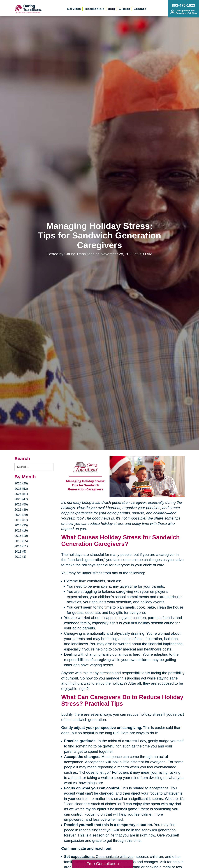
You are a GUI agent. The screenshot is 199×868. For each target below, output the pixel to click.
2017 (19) (21, 530)
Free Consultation (103, 864)
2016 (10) (21, 536)
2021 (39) (21, 510)
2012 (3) (20, 557)
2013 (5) (20, 551)
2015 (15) (21, 541)
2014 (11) (21, 546)
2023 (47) (21, 499)
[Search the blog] (34, 467)
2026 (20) (21, 483)
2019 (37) (21, 520)
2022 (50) (21, 504)
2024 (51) (21, 494)
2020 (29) (21, 515)
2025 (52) (21, 489)
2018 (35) (21, 525)
